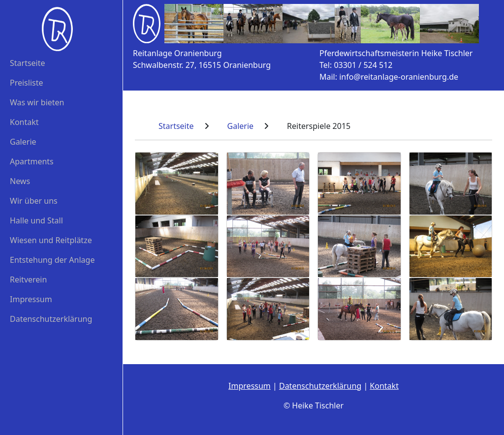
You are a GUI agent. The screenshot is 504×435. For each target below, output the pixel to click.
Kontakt (24, 122)
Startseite (28, 63)
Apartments (32, 161)
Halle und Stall (36, 220)
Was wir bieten (37, 102)
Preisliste (27, 83)
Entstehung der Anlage (52, 260)
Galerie (23, 142)
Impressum (31, 299)
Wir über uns (34, 201)
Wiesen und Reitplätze (51, 240)
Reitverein (28, 280)
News (20, 181)
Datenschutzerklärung (51, 319)
